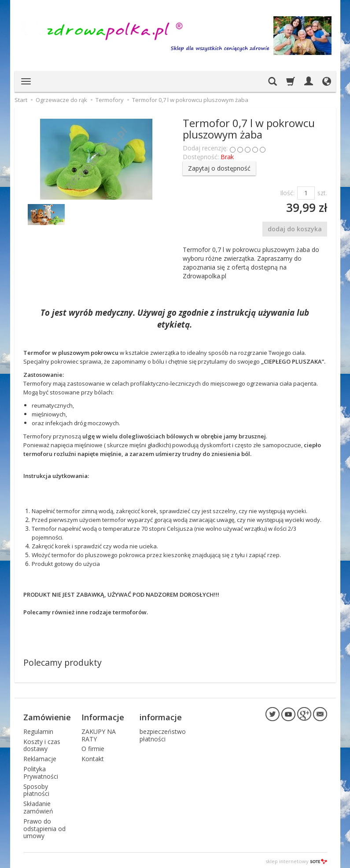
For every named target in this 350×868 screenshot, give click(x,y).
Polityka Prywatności (41, 770)
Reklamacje (40, 757)
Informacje (103, 716)
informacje (161, 716)
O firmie (93, 746)
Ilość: (287, 193)
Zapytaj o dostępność (219, 168)
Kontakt (93, 757)
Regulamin (38, 729)
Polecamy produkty (63, 662)
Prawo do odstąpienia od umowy (44, 826)
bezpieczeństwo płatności (163, 733)
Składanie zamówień (38, 805)
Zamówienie (47, 716)
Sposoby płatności (36, 788)
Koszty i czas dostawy (42, 743)
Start (21, 100)
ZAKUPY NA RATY (99, 733)
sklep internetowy (296, 859)
